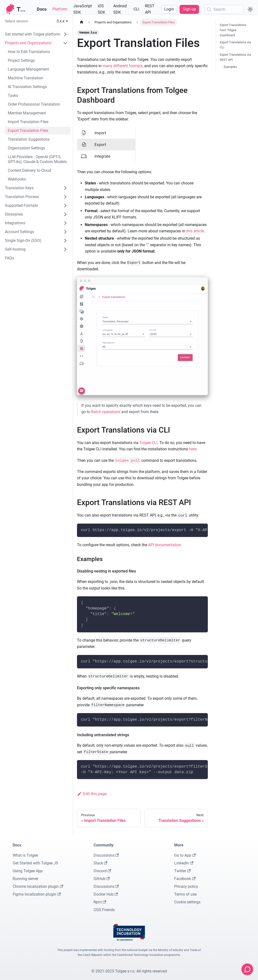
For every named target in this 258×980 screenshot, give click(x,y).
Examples (230, 67)
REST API (150, 9)
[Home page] (82, 22)
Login (169, 9)
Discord (102, 871)
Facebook (185, 879)
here (193, 449)
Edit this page (92, 794)
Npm (100, 902)
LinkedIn (184, 863)
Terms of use (185, 894)
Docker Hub (106, 894)
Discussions (106, 855)
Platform (60, 9)
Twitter (182, 871)
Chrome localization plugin (38, 886)
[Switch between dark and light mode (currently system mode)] (250, 9)
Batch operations (106, 412)
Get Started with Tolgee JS (35, 863)
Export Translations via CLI (235, 45)
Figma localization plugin (37, 894)
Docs (42, 9)
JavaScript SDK (83, 9)
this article (195, 231)
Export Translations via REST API (235, 57)
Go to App (185, 855)
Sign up (189, 9)
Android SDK (120, 9)
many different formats (123, 66)
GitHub (102, 879)
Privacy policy (186, 886)
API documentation (165, 545)
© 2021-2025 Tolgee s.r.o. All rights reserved (129, 971)
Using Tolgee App (28, 871)
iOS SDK (101, 9)
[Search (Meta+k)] (224, 9)
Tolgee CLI (148, 443)
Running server (25, 879)
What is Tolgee (25, 855)
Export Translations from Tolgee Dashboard (233, 30)
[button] (36, 21)
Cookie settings (187, 902)
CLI (136, 9)
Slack (100, 863)
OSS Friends (104, 910)
